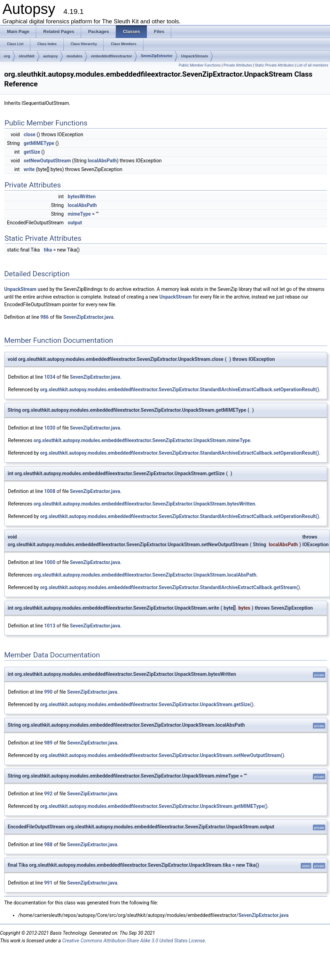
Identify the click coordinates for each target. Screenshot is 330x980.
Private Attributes (238, 65)
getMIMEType (39, 143)
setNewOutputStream (47, 161)
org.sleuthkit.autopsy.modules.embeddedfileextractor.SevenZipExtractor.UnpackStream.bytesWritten (144, 504)
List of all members (312, 65)
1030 (50, 428)
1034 (50, 377)
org (7, 56)
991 (48, 883)
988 (48, 844)
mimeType (79, 214)
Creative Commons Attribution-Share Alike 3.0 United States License (133, 941)
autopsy (50, 56)
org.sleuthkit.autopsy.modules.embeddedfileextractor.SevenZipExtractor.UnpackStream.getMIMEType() (154, 806)
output (75, 223)
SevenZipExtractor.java (88, 317)
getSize (32, 152)
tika (48, 250)
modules (74, 56)
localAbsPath (102, 161)
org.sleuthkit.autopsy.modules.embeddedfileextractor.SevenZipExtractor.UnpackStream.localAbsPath (145, 575)
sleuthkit (27, 56)
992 (48, 794)
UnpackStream (194, 56)
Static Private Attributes (274, 65)
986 (45, 317)
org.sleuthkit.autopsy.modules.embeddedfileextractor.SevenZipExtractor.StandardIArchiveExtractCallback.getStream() (170, 587)
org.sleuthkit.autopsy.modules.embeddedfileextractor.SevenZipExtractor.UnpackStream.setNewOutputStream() (162, 755)
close (30, 134)
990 (48, 692)
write (29, 169)
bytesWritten (82, 196)
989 (48, 743)
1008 (50, 491)
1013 (50, 626)
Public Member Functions (200, 65)
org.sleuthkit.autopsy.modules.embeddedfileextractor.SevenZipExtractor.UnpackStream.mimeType (142, 440)
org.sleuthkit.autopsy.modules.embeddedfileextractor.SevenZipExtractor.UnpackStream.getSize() (147, 704)
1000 (50, 562)
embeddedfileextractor (111, 56)
